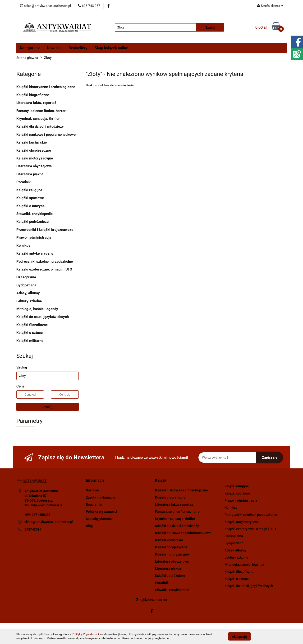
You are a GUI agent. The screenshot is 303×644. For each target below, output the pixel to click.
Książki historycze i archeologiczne (181, 490)
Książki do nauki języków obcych (43, 317)
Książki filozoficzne (32, 325)
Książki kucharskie (32, 142)
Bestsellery (78, 48)
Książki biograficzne (33, 95)
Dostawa (92, 490)
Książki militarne (30, 341)
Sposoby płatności (100, 519)
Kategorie (30, 48)
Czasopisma (26, 277)
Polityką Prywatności (85, 634)
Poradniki (24, 182)
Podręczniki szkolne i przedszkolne (45, 261)
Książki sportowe (30, 198)
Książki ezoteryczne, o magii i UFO (44, 269)
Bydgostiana (26, 285)
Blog (89, 526)
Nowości (54, 48)
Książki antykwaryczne (35, 253)
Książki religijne (29, 190)
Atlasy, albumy (28, 293)
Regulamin (94, 504)
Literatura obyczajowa (34, 166)
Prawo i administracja (34, 238)
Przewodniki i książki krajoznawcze (45, 230)
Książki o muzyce (30, 206)
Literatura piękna (30, 174)
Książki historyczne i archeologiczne (46, 87)
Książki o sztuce (30, 333)
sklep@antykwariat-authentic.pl (49, 522)
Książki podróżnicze (32, 222)
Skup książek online (111, 48)
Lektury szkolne (29, 301)
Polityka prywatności (101, 512)
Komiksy (23, 246)
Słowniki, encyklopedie (34, 214)
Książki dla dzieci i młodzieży (40, 126)
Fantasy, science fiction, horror (41, 111)
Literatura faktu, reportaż (36, 103)
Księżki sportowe (237, 493)
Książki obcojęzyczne (34, 150)
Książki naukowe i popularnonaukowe (46, 135)
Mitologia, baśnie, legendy (37, 309)
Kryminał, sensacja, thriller (38, 119)
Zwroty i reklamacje (101, 497)
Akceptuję (239, 636)
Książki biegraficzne (170, 497)
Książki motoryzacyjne (35, 158)
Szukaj (47, 407)
